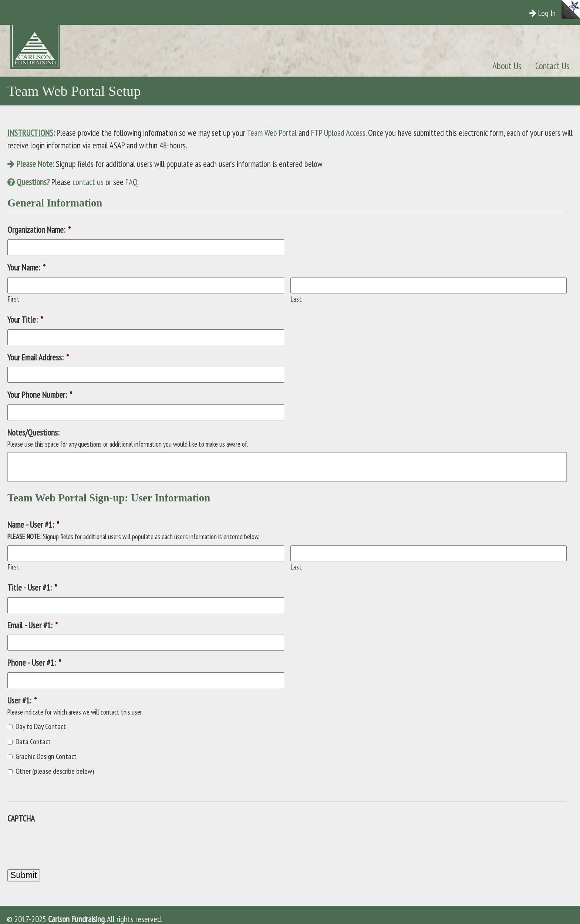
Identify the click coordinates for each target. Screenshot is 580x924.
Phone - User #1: (34, 663)
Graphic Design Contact (46, 756)
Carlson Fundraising (47, 47)
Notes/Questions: (33, 432)
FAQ (131, 182)
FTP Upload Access (338, 133)
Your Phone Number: (40, 395)
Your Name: (26, 267)
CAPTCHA (21, 818)
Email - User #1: (33, 625)
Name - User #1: (33, 525)
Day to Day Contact (41, 726)
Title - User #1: (32, 587)
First (14, 299)
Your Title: (25, 320)
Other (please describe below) (55, 771)
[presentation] (64, 843)
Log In (549, 13)
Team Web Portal (272, 133)
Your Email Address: (38, 357)
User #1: (22, 700)
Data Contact (33, 742)
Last (296, 299)
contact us (88, 182)
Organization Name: (39, 230)
